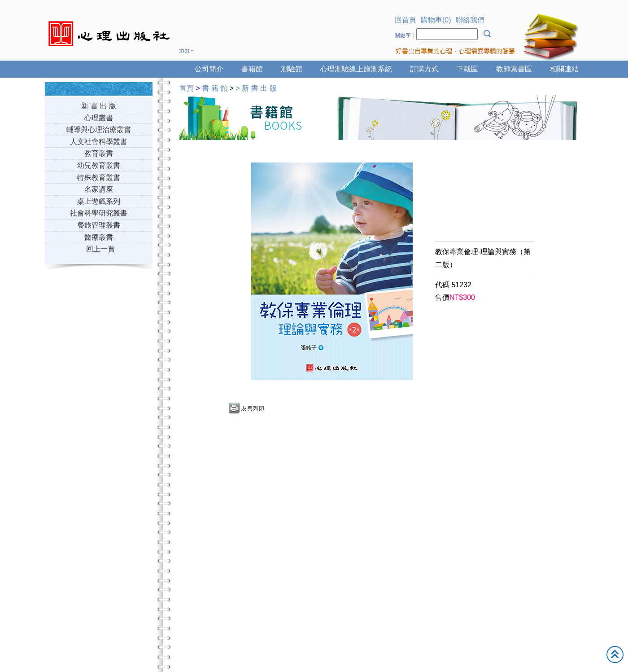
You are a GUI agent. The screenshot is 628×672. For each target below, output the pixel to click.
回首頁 (406, 20)
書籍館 (252, 69)
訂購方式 (424, 69)
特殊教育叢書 (99, 178)
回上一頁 (100, 249)
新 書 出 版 (98, 106)
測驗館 (292, 69)
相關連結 (564, 69)
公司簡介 (209, 69)
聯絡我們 (470, 20)
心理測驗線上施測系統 (356, 69)
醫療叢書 (99, 237)
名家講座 (99, 189)
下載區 (467, 69)
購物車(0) (436, 20)
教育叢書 (99, 153)
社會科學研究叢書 (99, 213)
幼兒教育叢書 (99, 165)
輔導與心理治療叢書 (99, 130)
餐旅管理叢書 (99, 225)
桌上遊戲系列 (99, 201)
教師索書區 (514, 69)
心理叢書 (99, 118)
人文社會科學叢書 (99, 142)
